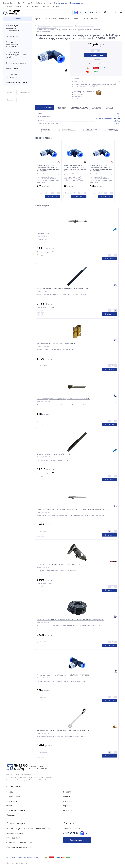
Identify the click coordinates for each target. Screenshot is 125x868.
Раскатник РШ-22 (43, 233)
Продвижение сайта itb (17, 863)
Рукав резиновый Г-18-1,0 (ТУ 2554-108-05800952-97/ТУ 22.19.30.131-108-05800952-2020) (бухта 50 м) (71, 620)
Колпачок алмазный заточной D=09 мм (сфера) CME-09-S (57, 344)
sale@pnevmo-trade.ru (43, 3)
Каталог (17, 19)
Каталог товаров (16, 823)
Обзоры (76, 19)
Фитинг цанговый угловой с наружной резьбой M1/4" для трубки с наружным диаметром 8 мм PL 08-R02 (101, 168)
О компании (13, 786)
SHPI (118, 113)
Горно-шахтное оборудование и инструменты (17, 44)
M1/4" (117, 123)
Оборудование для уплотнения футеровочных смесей (17, 55)
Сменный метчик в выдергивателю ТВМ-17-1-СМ (54, 454)
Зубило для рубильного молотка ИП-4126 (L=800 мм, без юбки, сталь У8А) (62, 288)
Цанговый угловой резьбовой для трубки (108, 120)
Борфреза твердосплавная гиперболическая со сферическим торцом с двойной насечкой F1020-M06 (72, 509)
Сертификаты (64, 19)
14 (119, 116)
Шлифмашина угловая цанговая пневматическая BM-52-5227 (58, 565)
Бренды (38, 19)
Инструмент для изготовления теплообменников (17, 28)
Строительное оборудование (17, 76)
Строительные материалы (16, 63)
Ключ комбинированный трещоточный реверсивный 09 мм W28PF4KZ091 (63, 730)
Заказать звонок (76, 3)
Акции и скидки (50, 19)
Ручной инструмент (17, 69)
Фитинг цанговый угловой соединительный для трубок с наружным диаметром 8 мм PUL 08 (75, 168)
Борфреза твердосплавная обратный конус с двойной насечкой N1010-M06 (64, 399)
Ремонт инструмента (90, 19)
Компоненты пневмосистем (17, 83)
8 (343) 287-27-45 (91, 12)
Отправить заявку (61, 3)
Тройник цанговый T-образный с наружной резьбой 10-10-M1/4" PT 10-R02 (63, 675)
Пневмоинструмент (17, 36)
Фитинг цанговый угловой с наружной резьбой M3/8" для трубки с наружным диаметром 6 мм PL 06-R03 (48, 168)
